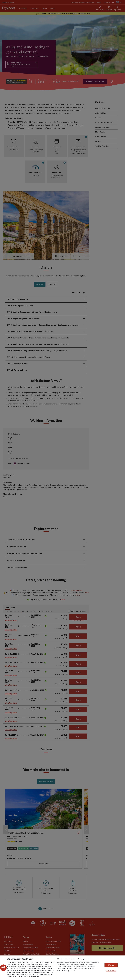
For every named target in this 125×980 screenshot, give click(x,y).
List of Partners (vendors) (66, 971)
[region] (62, 968)
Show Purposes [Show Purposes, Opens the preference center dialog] (111, 971)
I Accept (111, 965)
